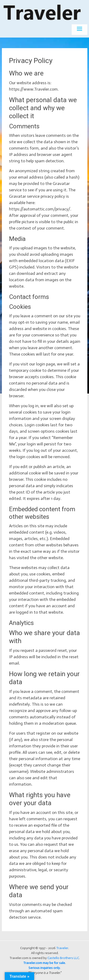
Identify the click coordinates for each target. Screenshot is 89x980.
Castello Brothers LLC (63, 958)
